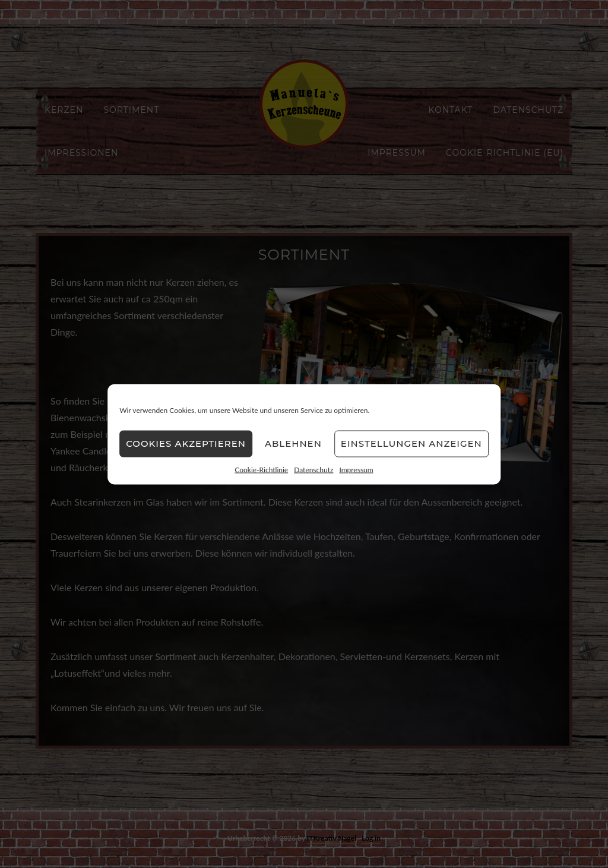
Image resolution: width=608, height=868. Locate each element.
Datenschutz (313, 469)
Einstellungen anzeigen (411, 444)
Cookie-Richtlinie (261, 469)
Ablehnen (293, 444)
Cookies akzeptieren (186, 444)
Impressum (356, 469)
